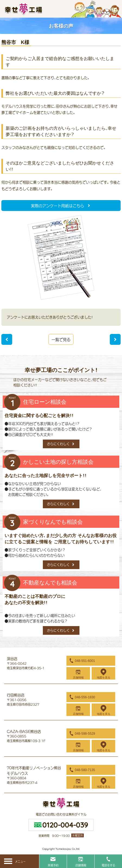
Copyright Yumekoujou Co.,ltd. (61, 849)
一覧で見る (61, 340)
